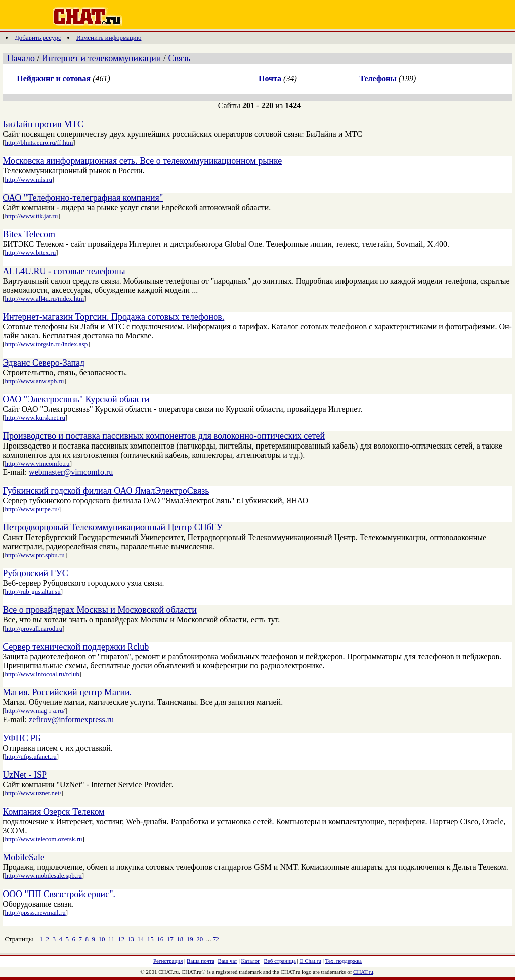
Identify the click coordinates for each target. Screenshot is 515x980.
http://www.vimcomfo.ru (37, 463)
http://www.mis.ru (28, 179)
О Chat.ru (311, 961)
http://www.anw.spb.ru (34, 381)
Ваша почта (200, 961)
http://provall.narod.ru (33, 628)
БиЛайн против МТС (43, 124)
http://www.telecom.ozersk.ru (43, 839)
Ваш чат (228, 961)
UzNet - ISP (25, 775)
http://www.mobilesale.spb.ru (43, 876)
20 (199, 939)
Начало (21, 58)
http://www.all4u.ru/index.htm (44, 298)
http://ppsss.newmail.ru (35, 912)
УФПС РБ (21, 738)
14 (141, 939)
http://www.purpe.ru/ (32, 509)
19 (190, 939)
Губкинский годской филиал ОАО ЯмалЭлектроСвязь (106, 491)
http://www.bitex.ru (30, 253)
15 (151, 939)
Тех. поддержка (344, 961)
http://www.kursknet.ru (35, 418)
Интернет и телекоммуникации (101, 58)
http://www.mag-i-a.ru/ (35, 711)
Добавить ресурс (38, 37)
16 (160, 939)
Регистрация (168, 961)
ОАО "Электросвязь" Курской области (76, 399)
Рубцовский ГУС (35, 573)
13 (131, 939)
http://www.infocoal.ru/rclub (42, 674)
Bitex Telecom (29, 234)
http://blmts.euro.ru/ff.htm (39, 143)
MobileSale (23, 857)
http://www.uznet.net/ (33, 793)
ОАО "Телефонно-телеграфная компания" (83, 198)
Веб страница (280, 961)
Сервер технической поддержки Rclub (76, 647)
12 (121, 939)
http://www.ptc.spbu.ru (34, 555)
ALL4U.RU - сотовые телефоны (64, 271)
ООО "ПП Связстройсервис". (59, 894)
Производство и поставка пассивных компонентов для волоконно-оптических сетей (164, 436)
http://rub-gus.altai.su (32, 592)
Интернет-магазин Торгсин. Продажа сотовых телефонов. (113, 317)
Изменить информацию (109, 37)
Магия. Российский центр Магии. (67, 692)
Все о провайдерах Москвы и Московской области (100, 610)
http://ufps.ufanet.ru (30, 756)
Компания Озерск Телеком (53, 812)
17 (170, 939)
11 (111, 939)
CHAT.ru (363, 972)
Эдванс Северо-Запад (44, 363)
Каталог (251, 961)
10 (102, 939)
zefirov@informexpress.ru (71, 719)
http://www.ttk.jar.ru (31, 216)
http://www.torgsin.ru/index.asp (46, 344)
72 (216, 939)
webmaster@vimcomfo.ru (71, 472)
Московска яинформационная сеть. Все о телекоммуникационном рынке (142, 161)
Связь (179, 58)
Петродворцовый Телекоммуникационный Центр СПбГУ (113, 527)
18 (180, 939)
